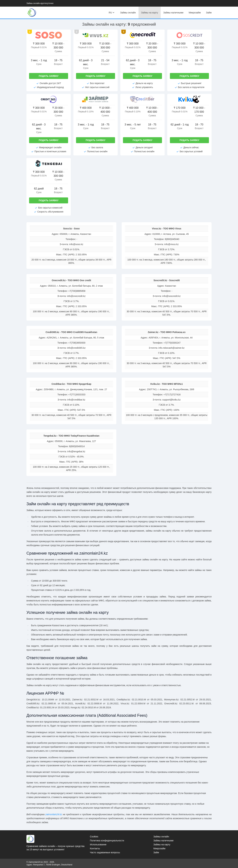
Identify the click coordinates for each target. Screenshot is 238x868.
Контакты (95, 848)
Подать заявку (49, 76)
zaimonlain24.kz (54, 814)
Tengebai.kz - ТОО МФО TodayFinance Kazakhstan (71, 436)
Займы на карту (150, 13)
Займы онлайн (128, 13)
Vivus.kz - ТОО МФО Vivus (167, 229)
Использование (98, 845)
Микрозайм (195, 13)
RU (112, 13)
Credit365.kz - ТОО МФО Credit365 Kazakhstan (71, 332)
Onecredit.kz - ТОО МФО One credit (71, 280)
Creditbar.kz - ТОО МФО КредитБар (71, 384)
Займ (209, 13)
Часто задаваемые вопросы (105, 852)
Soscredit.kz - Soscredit (167, 280)
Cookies (94, 837)
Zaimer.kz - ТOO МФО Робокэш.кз (167, 332)
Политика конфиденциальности (107, 841)
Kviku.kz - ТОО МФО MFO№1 (167, 384)
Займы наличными (173, 13)
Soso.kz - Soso (71, 229)
